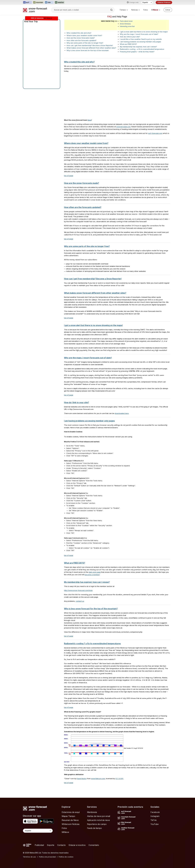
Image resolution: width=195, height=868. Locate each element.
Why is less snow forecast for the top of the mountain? (91, 609)
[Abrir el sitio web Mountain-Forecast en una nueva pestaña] (38, 2)
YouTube (155, 824)
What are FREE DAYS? (128, 44)
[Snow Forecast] (35, 10)
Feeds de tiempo (94, 828)
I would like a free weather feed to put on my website (141, 39)
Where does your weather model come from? (84, 35)
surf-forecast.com (155, 133)
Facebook (155, 812)
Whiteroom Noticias (71, 824)
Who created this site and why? (79, 33)
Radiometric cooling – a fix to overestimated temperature (142, 49)
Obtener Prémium (164, 2)
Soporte (51, 845)
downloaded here (122, 413)
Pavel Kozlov (82, 779)
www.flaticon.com (98, 779)
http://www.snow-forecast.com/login (78, 590)
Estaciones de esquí (71, 812)
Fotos (146, 10)
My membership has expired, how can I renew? (138, 47)
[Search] (112, 10)
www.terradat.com (123, 127)
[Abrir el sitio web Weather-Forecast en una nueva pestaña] (60, 2)
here (89, 120)
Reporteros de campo (97, 824)
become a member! (92, 575)
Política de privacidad (47, 857)
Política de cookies (66, 857)
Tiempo (124, 10)
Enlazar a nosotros (77, 845)
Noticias (136, 10)
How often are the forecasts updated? (82, 40)
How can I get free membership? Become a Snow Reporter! (90, 45)
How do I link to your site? (130, 37)
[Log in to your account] (168, 10)
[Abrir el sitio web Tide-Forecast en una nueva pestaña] (49, 2)
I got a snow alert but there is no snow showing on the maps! (144, 32)
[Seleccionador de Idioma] (147, 2)
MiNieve (65, 832)
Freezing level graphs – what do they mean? (137, 52)
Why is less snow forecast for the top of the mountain (88, 50)
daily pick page (95, 572)
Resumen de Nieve (70, 820)
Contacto (61, 845)
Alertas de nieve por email (99, 816)
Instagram (155, 816)
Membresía (92, 812)
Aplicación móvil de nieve (98, 820)
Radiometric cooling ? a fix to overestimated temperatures (92, 644)
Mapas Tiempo (68, 816)
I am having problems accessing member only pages (140, 42)
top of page (69, 176)
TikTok (154, 820)
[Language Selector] (38, 831)
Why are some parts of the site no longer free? (85, 43)
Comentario (94, 845)
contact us (80, 601)
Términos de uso (29, 857)
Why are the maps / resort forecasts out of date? (139, 34)
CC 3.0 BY (119, 779)
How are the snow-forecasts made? (81, 38)
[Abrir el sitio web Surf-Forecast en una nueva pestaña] (27, 2)
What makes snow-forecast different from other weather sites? (91, 48)
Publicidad (39, 845)
